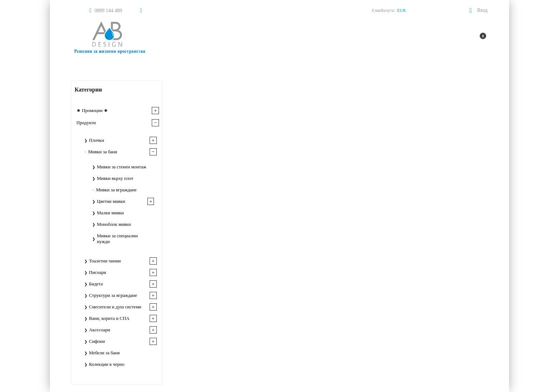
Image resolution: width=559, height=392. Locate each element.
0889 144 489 (108, 11)
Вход (482, 10)
